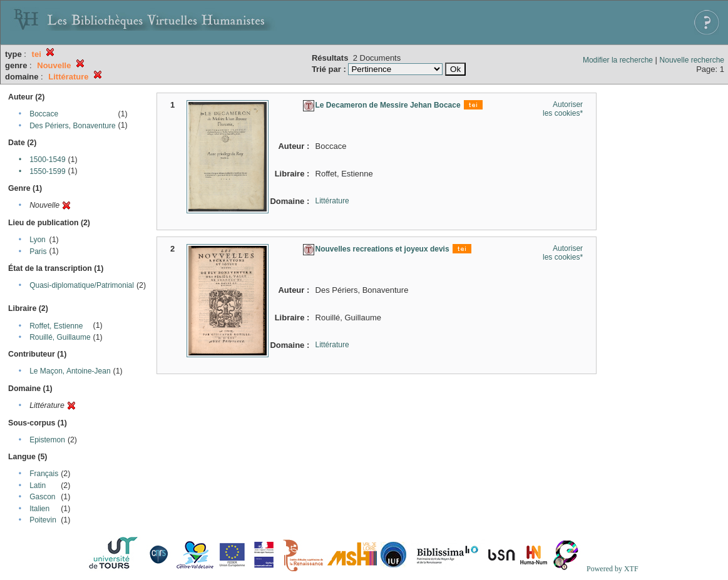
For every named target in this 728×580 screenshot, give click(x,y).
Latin (38, 486)
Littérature (332, 201)
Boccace (44, 114)
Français (44, 474)
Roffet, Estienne (56, 326)
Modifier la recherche (618, 60)
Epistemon (47, 440)
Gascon (42, 497)
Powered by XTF (613, 569)
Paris (38, 252)
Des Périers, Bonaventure (72, 126)
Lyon (38, 240)
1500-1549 (47, 160)
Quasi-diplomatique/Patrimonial (82, 285)
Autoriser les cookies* (563, 109)
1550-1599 (47, 171)
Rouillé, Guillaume (60, 337)
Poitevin (43, 520)
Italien (39, 509)
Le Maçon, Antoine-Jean (70, 371)
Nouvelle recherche (692, 60)
